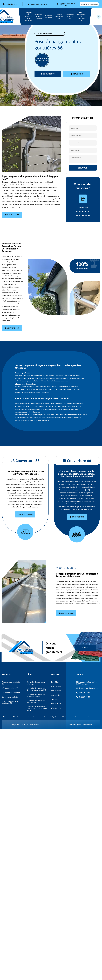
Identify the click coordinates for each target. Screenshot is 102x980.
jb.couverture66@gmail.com (38, 4)
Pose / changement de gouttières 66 (81, 17)
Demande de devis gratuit (89, 4)
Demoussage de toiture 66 (70, 17)
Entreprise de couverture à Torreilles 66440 (37, 701)
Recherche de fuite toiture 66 (38, 17)
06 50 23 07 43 (83, 216)
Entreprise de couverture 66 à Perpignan (28, 17)
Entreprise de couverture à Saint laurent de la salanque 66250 (37, 709)
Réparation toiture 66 (48, 17)
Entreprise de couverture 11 (21, 717)
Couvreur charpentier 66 (59, 17)
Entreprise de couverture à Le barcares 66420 (37, 695)
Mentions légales (75, 725)
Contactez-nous (87, 725)
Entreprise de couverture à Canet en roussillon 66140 (37, 689)
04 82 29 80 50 (83, 212)
